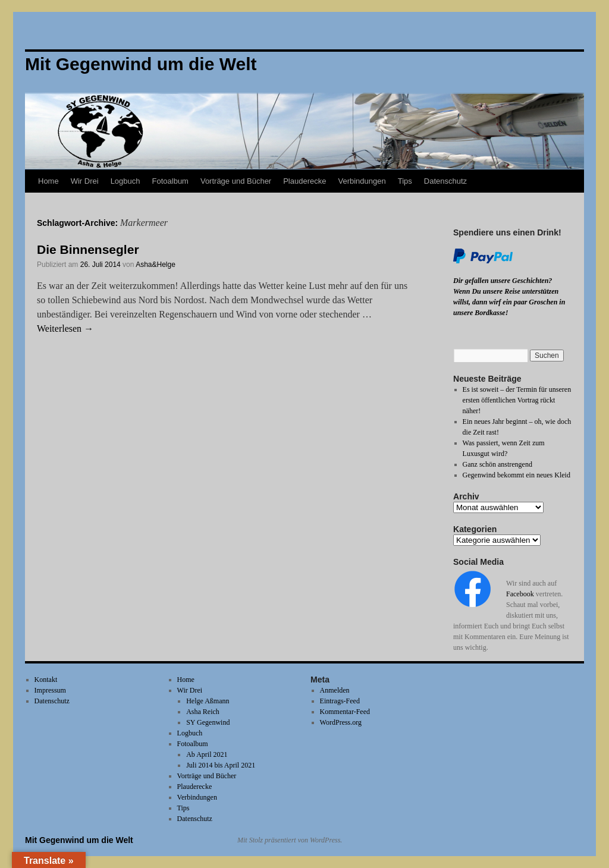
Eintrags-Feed (340, 701)
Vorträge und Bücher (236, 181)
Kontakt (46, 680)
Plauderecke (304, 181)
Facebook (520, 594)
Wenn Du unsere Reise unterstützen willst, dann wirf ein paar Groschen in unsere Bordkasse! (509, 302)
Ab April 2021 (207, 754)
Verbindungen (362, 181)
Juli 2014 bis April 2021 (221, 765)
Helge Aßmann (208, 701)
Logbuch (125, 181)
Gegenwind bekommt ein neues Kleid (517, 475)
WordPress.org (341, 722)
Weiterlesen (65, 328)
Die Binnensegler (88, 249)
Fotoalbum (170, 181)
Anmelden (335, 690)
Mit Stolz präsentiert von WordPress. (290, 840)
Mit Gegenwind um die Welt (79, 840)
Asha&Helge (156, 265)
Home (48, 181)
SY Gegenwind (208, 722)
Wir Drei (85, 181)
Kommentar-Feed (345, 712)
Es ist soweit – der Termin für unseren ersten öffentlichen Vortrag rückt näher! (517, 400)
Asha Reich (203, 712)
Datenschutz (445, 181)
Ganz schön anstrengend (497, 464)
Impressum (50, 690)
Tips (405, 181)
